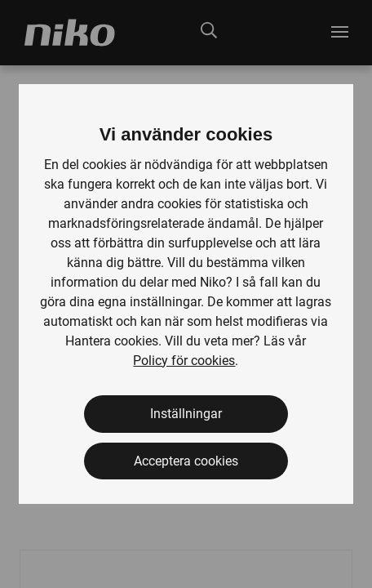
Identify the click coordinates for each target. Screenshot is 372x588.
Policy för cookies (184, 361)
